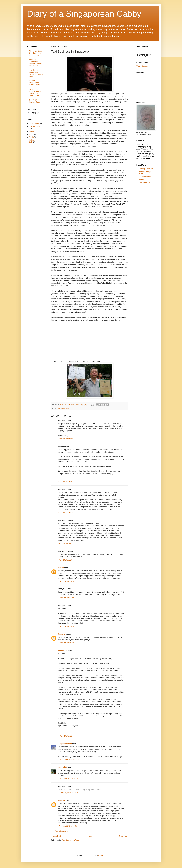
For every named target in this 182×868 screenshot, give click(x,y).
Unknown (61, 634)
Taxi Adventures (63, 408)
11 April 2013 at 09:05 (66, 598)
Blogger (101, 855)
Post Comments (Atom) (70, 840)
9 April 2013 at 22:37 (65, 560)
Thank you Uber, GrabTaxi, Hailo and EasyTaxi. (35, 53)
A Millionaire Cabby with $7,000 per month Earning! (36, 73)
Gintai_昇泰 (62, 767)
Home (90, 836)
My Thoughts (34, 123)
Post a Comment (61, 831)
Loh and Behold (145, 177)
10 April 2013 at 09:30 (66, 581)
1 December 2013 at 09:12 (68, 779)
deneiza (61, 568)
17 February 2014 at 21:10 (68, 793)
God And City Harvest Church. (35, 101)
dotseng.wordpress (146, 169)
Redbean (142, 180)
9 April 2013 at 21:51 (65, 543)
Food (31, 134)
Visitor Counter (142, 66)
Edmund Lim (63, 651)
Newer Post (56, 836)
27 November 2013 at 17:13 (68, 760)
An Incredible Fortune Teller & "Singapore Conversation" (35, 92)
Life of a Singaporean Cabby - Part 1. (35, 83)
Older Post (123, 836)
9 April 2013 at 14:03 (65, 439)
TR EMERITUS (144, 183)
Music (31, 137)
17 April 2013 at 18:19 (66, 643)
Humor (32, 131)
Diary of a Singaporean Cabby (84, 14)
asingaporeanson (65, 744)
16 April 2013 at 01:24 (66, 626)
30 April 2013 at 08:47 (66, 736)
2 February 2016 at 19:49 (67, 826)
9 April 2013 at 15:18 (65, 513)
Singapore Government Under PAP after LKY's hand (35, 63)
